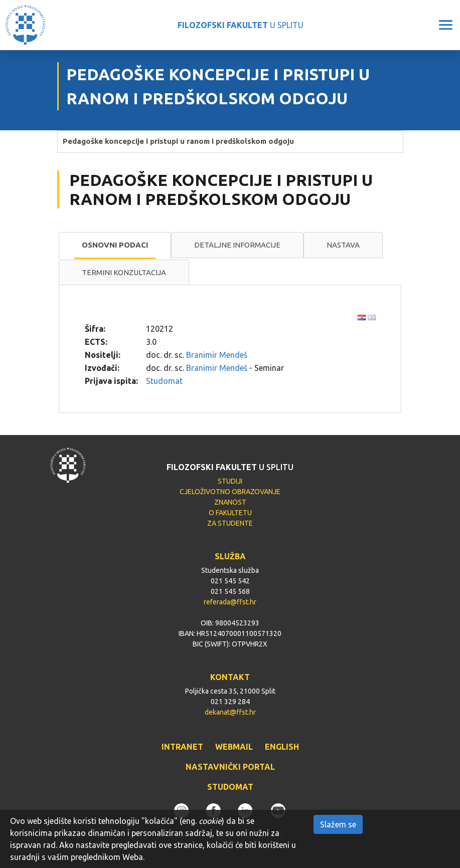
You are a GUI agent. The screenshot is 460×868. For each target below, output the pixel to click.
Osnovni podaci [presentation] (115, 245)
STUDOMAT (230, 787)
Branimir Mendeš (217, 355)
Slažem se (338, 824)
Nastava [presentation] (343, 245)
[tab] (115, 246)
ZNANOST (230, 502)
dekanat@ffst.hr (230, 712)
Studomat (164, 381)
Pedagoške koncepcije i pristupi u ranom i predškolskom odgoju (178, 141)
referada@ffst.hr (230, 602)
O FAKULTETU (230, 513)
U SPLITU (241, 25)
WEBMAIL (234, 747)
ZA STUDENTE (230, 523)
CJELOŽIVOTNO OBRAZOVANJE (230, 492)
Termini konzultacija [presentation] (124, 272)
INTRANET (182, 747)
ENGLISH (282, 747)
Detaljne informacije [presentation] (237, 245)
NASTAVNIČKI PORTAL (230, 767)
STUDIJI (230, 481)
